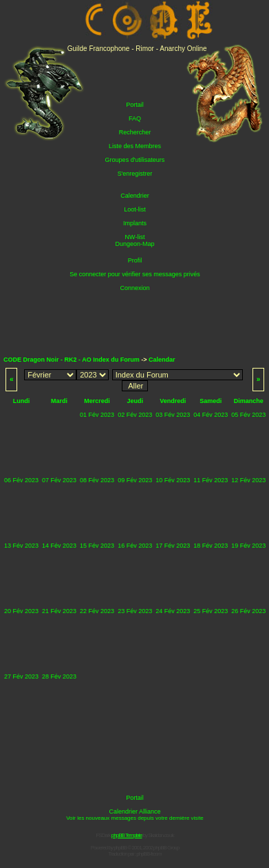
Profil (135, 260)
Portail (135, 105)
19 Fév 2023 (248, 546)
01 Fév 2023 (97, 415)
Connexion (134, 288)
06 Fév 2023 (21, 480)
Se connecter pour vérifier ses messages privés (135, 274)
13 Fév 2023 (21, 546)
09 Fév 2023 (135, 480)
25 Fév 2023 (211, 611)
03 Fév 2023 (173, 415)
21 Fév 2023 (59, 611)
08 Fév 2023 (97, 480)
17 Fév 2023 (173, 546)
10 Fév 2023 (173, 480)
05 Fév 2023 (248, 415)
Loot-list (135, 209)
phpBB (120, 848)
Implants (135, 223)
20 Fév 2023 (21, 611)
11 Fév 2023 (211, 480)
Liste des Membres (135, 146)
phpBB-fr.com (149, 854)
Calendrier (135, 196)
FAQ (135, 118)
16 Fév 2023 (135, 546)
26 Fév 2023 (248, 611)
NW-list (135, 237)
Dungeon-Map (134, 244)
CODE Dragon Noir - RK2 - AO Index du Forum (72, 360)
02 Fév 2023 (135, 415)
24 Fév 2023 (173, 611)
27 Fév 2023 (21, 676)
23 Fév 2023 (135, 611)
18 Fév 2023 (211, 546)
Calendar (162, 360)
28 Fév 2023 (59, 676)
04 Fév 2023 (211, 415)
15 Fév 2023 (97, 546)
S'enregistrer (135, 174)
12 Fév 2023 (248, 480)
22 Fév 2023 (97, 611)
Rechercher (135, 132)
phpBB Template (127, 835)
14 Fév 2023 (59, 546)
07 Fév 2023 (59, 480)
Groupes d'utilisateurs (135, 160)
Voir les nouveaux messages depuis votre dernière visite (135, 818)
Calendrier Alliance (134, 812)
